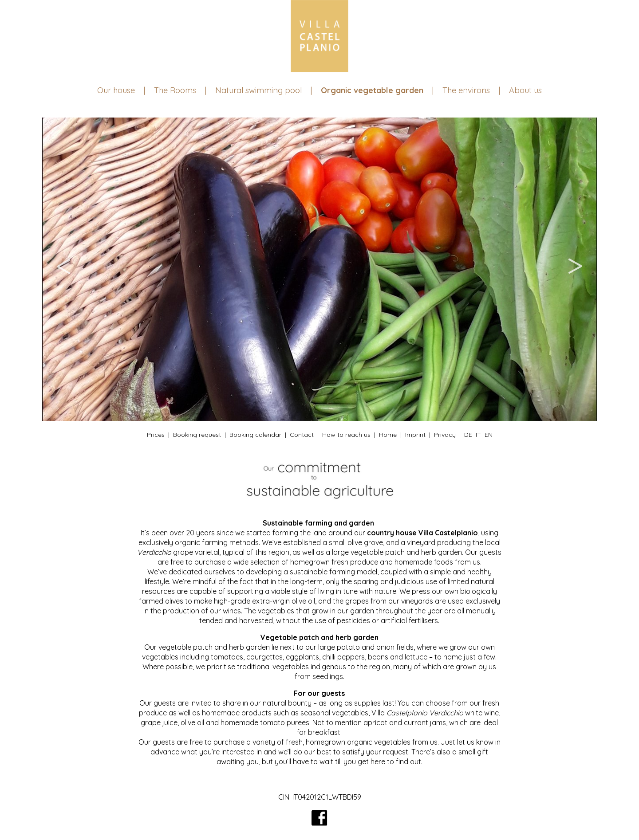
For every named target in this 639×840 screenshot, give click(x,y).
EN (489, 435)
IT (478, 435)
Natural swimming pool (258, 90)
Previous (64, 269)
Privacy (445, 435)
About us (525, 90)
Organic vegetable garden (372, 90)
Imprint (415, 435)
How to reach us (346, 435)
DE (468, 435)
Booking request (197, 435)
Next (575, 269)
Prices (156, 435)
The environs (466, 90)
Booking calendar (255, 435)
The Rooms (175, 90)
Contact (302, 435)
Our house (116, 90)
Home (388, 435)
